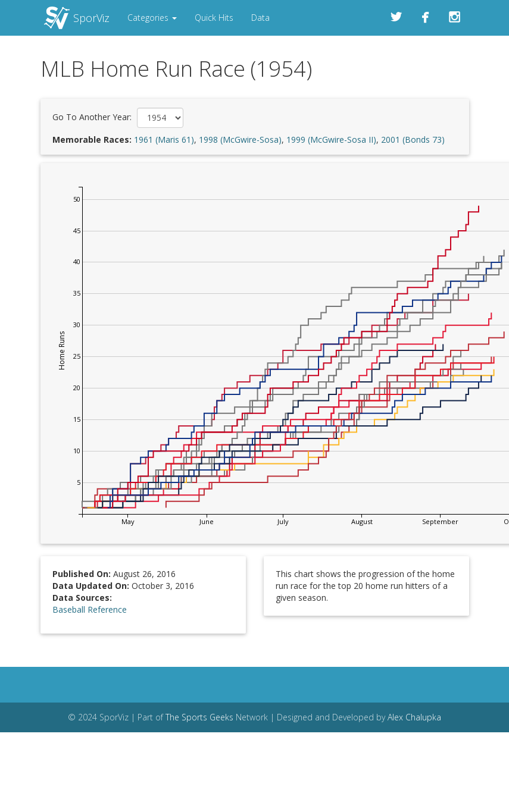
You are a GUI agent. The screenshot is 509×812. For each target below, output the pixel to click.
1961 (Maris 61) (164, 139)
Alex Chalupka (414, 717)
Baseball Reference (90, 609)
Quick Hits (214, 18)
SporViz (91, 18)
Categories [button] (152, 18)
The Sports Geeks (199, 717)
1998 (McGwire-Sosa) (240, 139)
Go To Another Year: (92, 117)
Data (260, 18)
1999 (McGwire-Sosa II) (331, 139)
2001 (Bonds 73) (413, 139)
